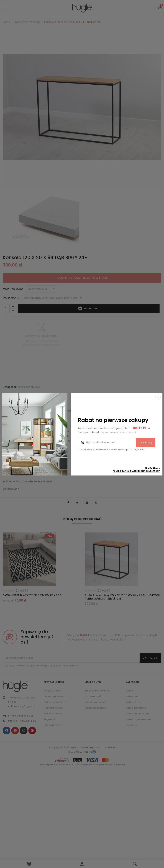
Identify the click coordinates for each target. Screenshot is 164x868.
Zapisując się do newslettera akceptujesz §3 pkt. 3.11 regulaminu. (112, 449)
